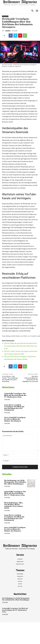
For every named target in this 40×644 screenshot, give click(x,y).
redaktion (8, 31)
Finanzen (5, 16)
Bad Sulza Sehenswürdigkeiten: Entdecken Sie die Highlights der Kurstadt (30, 379)
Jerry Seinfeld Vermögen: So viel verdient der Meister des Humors (15, 419)
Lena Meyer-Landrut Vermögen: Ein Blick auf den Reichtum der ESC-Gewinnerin (14, 408)
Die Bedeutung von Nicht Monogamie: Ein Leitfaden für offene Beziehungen (15, 482)
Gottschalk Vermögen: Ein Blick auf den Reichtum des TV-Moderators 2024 (15, 395)
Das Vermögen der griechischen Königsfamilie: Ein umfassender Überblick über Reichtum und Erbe (21, 346)
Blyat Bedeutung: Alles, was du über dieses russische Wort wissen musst (14, 505)
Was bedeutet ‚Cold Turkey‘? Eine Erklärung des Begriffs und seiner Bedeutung (10, 379)
